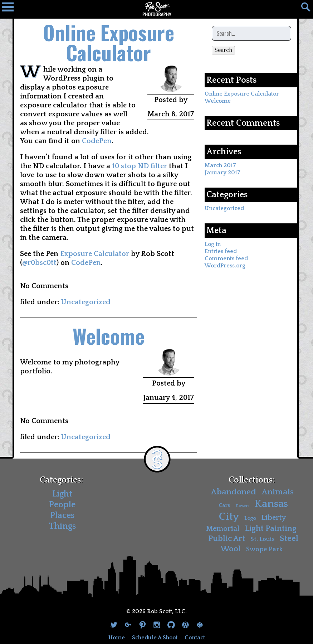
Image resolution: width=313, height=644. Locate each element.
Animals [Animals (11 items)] (278, 492)
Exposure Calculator (95, 254)
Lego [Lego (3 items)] (250, 518)
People (62, 505)
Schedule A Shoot (155, 638)
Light (62, 494)
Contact (195, 638)
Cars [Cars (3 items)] (224, 505)
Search (223, 50)
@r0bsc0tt (39, 263)
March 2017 (220, 165)
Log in (213, 244)
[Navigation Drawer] (11, 9)
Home (117, 638)
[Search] (302, 9)
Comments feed (226, 258)
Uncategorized (86, 302)
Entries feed (221, 251)
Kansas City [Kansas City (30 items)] (254, 510)
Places (62, 515)
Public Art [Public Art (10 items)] (227, 539)
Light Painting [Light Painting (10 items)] (271, 529)
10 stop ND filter (140, 166)
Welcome (109, 336)
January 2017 (222, 173)
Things (62, 526)
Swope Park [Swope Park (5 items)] (264, 549)
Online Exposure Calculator (109, 42)
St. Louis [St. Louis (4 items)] (263, 539)
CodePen (97, 141)
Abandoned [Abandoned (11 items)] (233, 492)
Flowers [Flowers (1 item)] (242, 506)
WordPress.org (225, 266)
